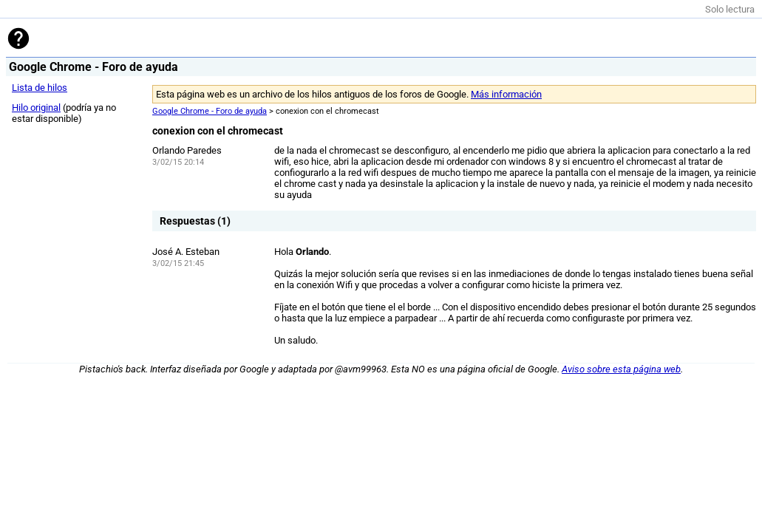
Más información (506, 94)
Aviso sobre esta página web (621, 369)
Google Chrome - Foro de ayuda (210, 111)
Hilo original (36, 108)
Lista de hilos (40, 88)
